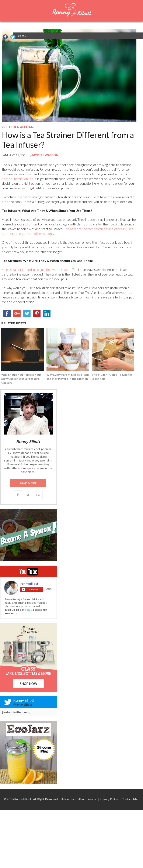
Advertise (68, 799)
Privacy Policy (109, 799)
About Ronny (87, 799)
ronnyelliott (29, 584)
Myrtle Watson (45, 155)
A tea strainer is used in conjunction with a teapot (36, 270)
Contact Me (130, 799)
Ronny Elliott (23, 799)
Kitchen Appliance (21, 127)
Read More (28, 483)
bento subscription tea (18, 179)
